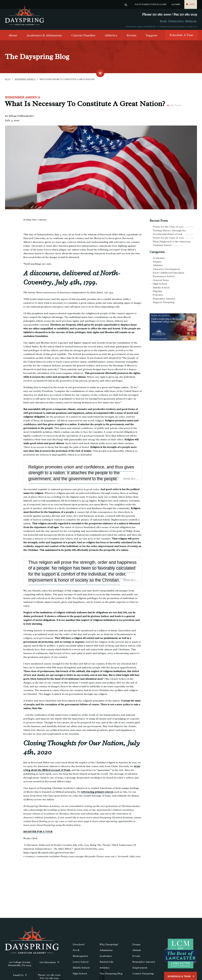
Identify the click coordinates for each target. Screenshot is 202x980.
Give (192, 4)
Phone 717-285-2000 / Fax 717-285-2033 (169, 14)
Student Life (107, 963)
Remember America (25, 80)
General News (161, 281)
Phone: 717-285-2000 (49, 976)
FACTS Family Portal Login (151, 4)
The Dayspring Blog (111, 975)
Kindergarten (80, 957)
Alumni (176, 4)
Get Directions (48, 963)
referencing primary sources (97, 793)
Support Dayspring (164, 303)
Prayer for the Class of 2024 (173, 239)
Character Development (166, 270)
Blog (8, 80)
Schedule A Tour (181, 36)
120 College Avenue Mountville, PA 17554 (20, 965)
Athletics (111, 37)
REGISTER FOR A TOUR (38, 833)
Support (152, 37)
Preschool (79, 946)
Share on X (129, 480)
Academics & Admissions (44, 37)
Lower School (81, 963)
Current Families (83, 37)
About (13, 37)
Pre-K (152, 26)
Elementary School (164, 278)
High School (160, 285)
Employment (140, 969)
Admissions (106, 951)
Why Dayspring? (109, 946)
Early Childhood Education (168, 274)
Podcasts (158, 296)
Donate (137, 946)
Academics (159, 259)
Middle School (161, 289)
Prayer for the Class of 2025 (173, 228)
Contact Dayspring (143, 975)
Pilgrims (157, 292)
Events (132, 37)
